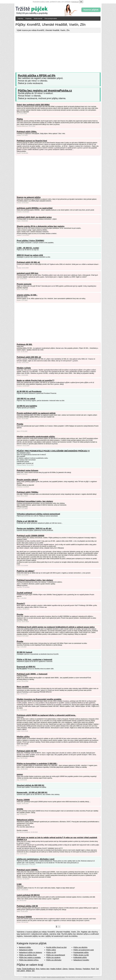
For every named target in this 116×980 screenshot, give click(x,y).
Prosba (20, 424)
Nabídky (21, 18)
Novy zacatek (23, 687)
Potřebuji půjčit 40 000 (27, 751)
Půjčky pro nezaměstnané (56, 955)
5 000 (19, 884)
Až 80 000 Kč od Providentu (29, 391)
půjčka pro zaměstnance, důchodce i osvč (36, 859)
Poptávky (28, 18)
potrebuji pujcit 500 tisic (28, 273)
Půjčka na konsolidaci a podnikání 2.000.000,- (37, 764)
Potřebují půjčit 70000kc (28, 492)
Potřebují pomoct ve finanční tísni (32, 141)
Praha (19, 969)
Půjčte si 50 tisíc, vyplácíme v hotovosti (34, 660)
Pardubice (86, 969)
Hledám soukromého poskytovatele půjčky (36, 437)
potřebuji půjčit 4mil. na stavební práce (34, 217)
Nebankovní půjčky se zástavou (30, 952)
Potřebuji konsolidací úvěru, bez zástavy (35, 501)
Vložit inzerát (38, 18)
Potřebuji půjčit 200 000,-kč (29, 357)
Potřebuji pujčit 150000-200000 (30, 536)
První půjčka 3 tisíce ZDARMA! (30, 241)
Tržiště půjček (36, 977)
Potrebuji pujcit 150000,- (28, 870)
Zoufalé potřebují (24, 593)
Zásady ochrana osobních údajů (56, 977)
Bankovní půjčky (25, 947)
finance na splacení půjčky (29, 197)
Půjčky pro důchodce (54, 960)
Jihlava (28, 971)
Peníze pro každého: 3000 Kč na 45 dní (34, 529)
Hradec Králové (56, 969)
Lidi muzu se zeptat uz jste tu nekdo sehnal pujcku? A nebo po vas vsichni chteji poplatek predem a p (57, 838)
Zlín (33, 971)
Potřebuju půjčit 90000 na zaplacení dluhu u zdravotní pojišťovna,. (46, 715)
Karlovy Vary (45, 969)
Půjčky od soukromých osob (84, 950)
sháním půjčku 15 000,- (27, 295)
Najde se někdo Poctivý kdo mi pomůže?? (36, 381)
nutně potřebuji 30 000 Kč (28, 895)
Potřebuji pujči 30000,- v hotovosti (32, 674)
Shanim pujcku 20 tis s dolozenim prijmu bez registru (41, 226)
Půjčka (20, 119)
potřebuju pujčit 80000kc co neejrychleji (35, 208)
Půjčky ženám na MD (81, 955)
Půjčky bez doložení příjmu (29, 960)
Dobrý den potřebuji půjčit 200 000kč (33, 105)
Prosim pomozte (24, 284)
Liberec (65, 969)
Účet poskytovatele (51, 18)
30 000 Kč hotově (24, 652)
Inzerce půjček (91, 10)
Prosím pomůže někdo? (27, 480)
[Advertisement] (58, 51)
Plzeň (93, 969)
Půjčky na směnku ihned (28, 955)
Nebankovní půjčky (25, 820)
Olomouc (79, 969)
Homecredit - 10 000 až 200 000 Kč (32, 792)
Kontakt (43, 977)
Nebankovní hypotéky (81, 960)
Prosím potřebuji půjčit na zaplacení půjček (36, 413)
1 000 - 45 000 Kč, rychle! (28, 248)
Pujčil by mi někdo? (26, 571)
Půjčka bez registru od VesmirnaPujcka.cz (45, 90)
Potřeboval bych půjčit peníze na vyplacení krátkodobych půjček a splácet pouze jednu (56, 627)
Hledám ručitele (24, 368)
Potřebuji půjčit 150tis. (27, 132)
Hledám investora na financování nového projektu (39, 699)
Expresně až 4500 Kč (26, 667)
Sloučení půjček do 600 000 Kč (30, 785)
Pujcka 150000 (23, 800)
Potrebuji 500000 (24, 917)
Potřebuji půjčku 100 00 (27, 906)
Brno (38, 969)
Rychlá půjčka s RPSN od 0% (37, 75)
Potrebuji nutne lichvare (27, 470)
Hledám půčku (23, 737)
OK (81, 2)
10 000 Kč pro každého (27, 406)
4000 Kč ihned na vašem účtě (30, 255)
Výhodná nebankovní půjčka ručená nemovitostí (38, 514)
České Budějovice (28, 969)
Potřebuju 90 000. (25, 344)
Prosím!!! (21, 604)
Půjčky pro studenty (53, 957)
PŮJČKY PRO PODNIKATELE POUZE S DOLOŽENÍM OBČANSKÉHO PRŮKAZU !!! (53, 451)
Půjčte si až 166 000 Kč (27, 521)
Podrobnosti (75, 2)
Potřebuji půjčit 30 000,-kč (28, 262)
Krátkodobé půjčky (80, 957)
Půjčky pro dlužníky (80, 947)
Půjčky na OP (51, 952)
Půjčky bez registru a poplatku (30, 957)
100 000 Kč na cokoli (26, 399)
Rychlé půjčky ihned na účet (56, 947)
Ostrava (71, 969)
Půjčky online (51, 950)
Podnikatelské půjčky (81, 952)
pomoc (20, 774)
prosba (20, 809)
